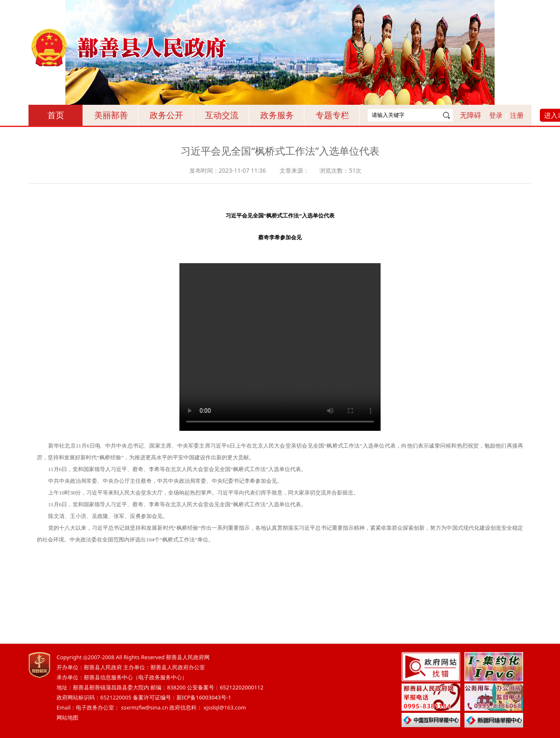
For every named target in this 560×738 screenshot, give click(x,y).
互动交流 (222, 115)
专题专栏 (332, 115)
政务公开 (166, 115)
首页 (56, 115)
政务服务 (277, 115)
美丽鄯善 (111, 115)
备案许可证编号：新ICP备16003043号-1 (182, 697)
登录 (496, 115)
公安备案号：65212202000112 (225, 687)
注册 (517, 115)
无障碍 (471, 115)
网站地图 (67, 717)
